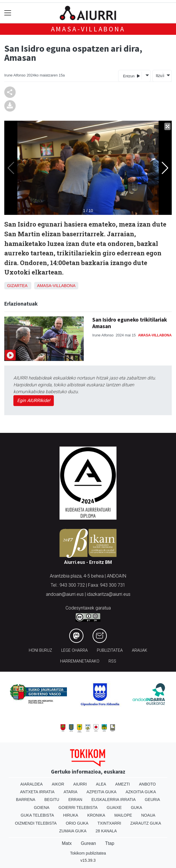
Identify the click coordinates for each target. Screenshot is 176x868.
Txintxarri (109, 823)
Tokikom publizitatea (88, 853)
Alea (101, 784)
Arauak (140, 650)
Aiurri (80, 784)
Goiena (42, 808)
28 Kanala (106, 831)
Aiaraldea (31, 784)
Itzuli (159, 76)
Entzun (131, 76)
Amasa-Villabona (88, 29)
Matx (67, 843)
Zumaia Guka (73, 831)
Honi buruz (40, 650)
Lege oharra (74, 650)
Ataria (70, 792)
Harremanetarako (80, 661)
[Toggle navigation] (8, 13)
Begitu (52, 800)
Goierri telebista (78, 808)
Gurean (88, 843)
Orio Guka (77, 823)
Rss (112, 661)
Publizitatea (110, 650)
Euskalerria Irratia (113, 800)
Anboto (147, 784)
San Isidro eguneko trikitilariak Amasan (130, 323)
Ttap (110, 843)
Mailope (123, 815)
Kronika (96, 815)
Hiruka (71, 815)
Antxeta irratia (37, 792)
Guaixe (114, 808)
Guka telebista (37, 815)
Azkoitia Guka (141, 792)
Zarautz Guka (146, 823)
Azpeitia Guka (102, 792)
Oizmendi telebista (36, 823)
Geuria (152, 800)
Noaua (148, 815)
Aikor (58, 784)
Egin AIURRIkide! (34, 400)
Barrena (26, 800)
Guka (136, 808)
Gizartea (17, 286)
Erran (75, 800)
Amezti (123, 784)
